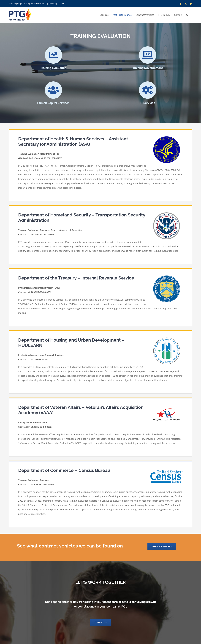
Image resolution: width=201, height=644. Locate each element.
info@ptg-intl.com (57, 3)
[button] (187, 15)
